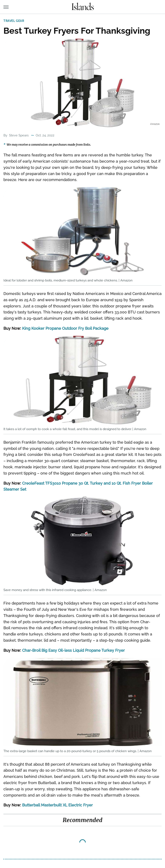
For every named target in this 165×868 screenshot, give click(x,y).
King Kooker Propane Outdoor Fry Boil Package (65, 328)
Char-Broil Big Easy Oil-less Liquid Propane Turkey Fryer (73, 650)
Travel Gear (14, 21)
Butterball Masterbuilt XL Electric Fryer (57, 805)
